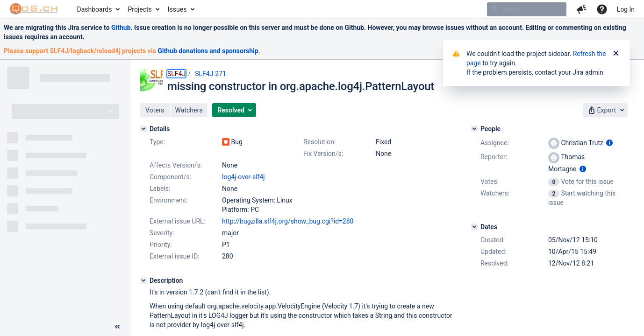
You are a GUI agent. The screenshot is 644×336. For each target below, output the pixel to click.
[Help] (602, 9)
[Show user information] (609, 143)
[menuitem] (98, 9)
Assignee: (495, 143)
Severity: (162, 233)
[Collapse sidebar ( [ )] (117, 327)
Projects (140, 9)
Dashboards (95, 9)
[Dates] (474, 227)
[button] (581, 9)
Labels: (160, 189)
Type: (157, 142)
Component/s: (170, 177)
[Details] (143, 129)
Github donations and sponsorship (208, 51)
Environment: (169, 200)
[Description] (143, 280)
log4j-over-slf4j (243, 177)
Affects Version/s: (176, 165)
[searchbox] (527, 9)
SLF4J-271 (211, 74)
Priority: (161, 245)
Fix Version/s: (323, 154)
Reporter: (494, 157)
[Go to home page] (34, 9)
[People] (474, 129)
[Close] (616, 54)
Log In (626, 9)
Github (121, 28)
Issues (177, 9)
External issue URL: (177, 221)
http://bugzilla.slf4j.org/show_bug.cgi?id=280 (288, 221)
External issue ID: (175, 256)
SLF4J (176, 74)
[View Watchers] (555, 193)
